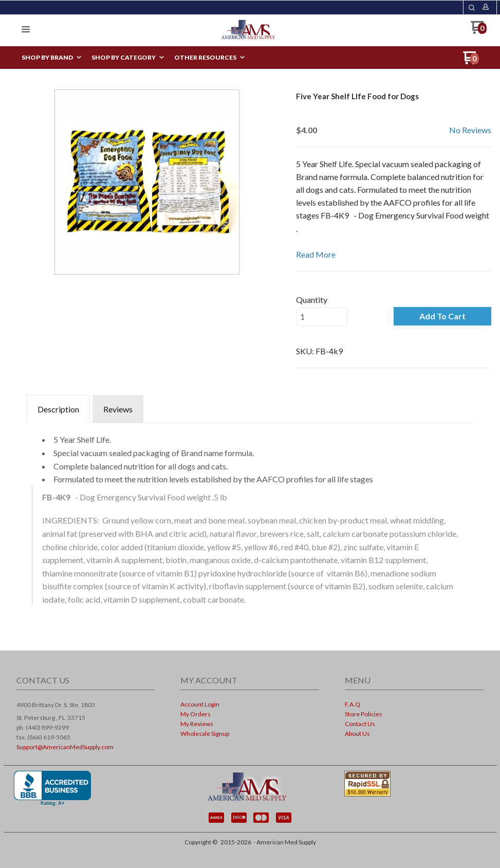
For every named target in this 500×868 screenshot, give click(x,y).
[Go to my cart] (479, 31)
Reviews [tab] (118, 409)
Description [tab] (58, 409)
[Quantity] (322, 317)
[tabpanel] (250, 521)
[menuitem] (51, 58)
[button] (472, 8)
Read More (316, 254)
